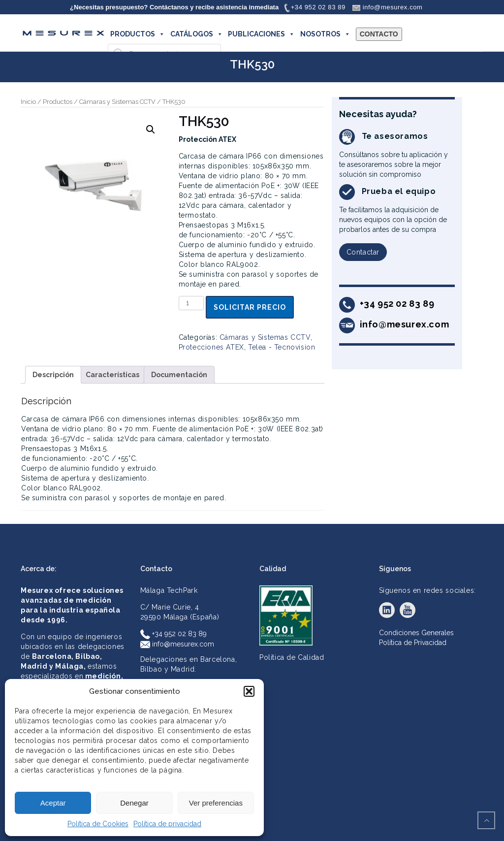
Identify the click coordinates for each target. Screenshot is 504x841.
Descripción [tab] (53, 375)
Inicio (28, 102)
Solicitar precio (250, 307)
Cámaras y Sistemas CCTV (117, 102)
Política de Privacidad (413, 643)
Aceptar (53, 803)
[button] (249, 691)
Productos (58, 102)
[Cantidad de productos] (191, 303)
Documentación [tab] (179, 375)
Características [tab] (112, 375)
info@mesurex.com (177, 644)
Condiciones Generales (416, 633)
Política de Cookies (98, 824)
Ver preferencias (216, 803)
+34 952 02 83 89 (173, 634)
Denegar (134, 803)
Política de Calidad (292, 657)
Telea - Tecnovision (282, 347)
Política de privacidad (167, 824)
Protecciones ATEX (211, 347)
